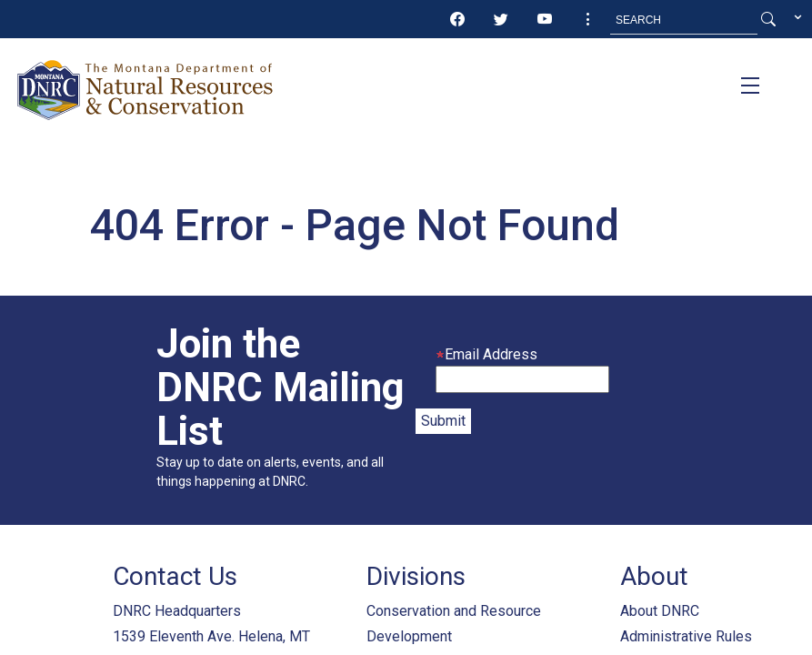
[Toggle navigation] (750, 86)
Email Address (486, 354)
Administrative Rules (686, 636)
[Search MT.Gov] (684, 20)
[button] (588, 20)
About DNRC (660, 611)
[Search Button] (768, 20)
